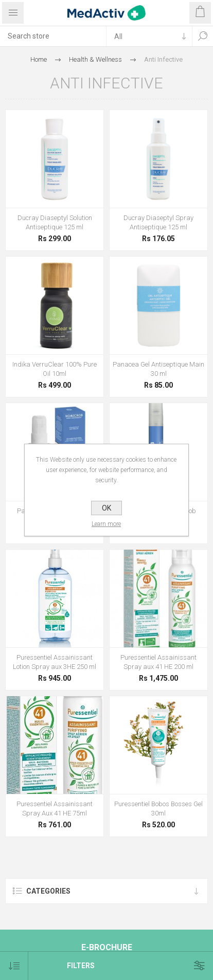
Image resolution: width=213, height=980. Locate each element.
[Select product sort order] (14, 966)
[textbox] (53, 36)
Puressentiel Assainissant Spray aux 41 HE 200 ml (158, 662)
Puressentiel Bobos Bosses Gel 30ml (158, 809)
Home (39, 59)
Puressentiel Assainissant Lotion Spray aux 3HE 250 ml (55, 662)
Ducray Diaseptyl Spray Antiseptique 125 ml (158, 222)
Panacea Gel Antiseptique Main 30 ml (158, 369)
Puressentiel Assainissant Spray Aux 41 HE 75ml (55, 809)
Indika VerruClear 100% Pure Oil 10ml (55, 369)
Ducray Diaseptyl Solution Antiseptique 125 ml (55, 222)
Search (203, 36)
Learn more (107, 524)
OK (106, 508)
